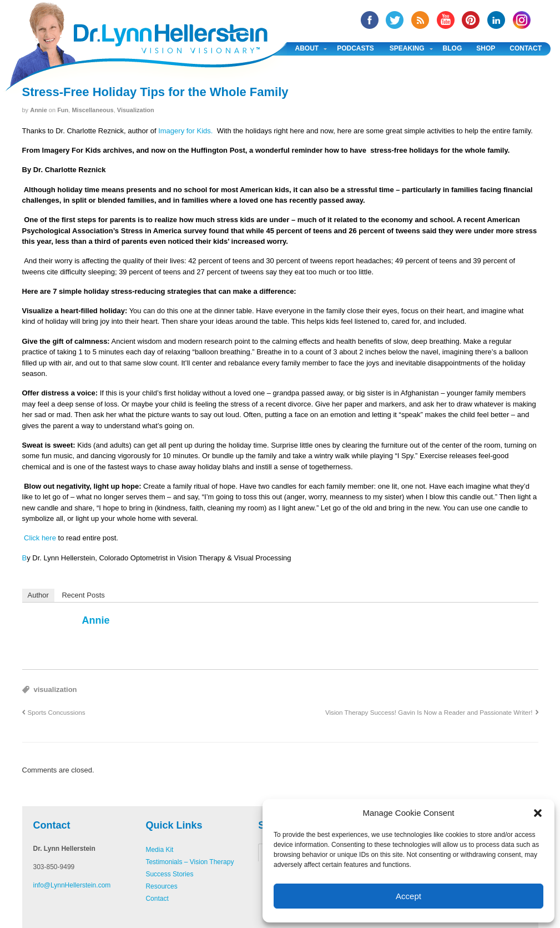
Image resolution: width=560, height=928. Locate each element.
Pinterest (471, 20)
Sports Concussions (57, 712)
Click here (39, 538)
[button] (538, 813)
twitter (395, 20)
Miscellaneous (92, 110)
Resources (161, 886)
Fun (63, 110)
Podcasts (355, 48)
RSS (420, 20)
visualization (56, 689)
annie (39, 110)
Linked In (496, 20)
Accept (408, 896)
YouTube (446, 20)
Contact (526, 48)
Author (38, 595)
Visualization (136, 110)
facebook (370, 20)
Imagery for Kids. (185, 131)
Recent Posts (83, 595)
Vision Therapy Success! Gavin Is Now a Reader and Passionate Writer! (429, 712)
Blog (453, 48)
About (307, 48)
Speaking (407, 48)
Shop (486, 48)
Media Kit (159, 850)
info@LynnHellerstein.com (72, 885)
